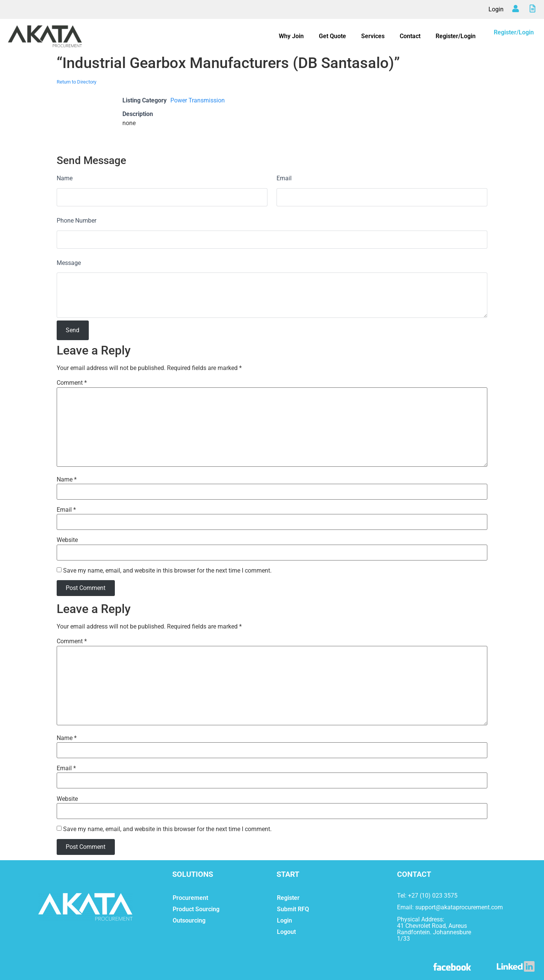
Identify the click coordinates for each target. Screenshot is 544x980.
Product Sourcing (196, 909)
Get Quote (332, 36)
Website (67, 540)
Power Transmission (198, 100)
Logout (286, 932)
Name (65, 178)
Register (288, 898)
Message (69, 263)
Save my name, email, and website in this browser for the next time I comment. (167, 571)
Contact (410, 36)
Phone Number (76, 221)
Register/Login (456, 36)
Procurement (190, 898)
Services (373, 36)
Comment (72, 383)
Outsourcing (189, 920)
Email (284, 178)
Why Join (291, 36)
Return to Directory (76, 82)
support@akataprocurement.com (459, 907)
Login (496, 9)
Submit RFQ (293, 909)
